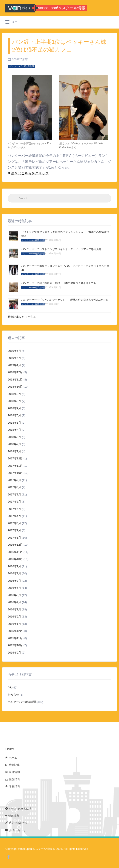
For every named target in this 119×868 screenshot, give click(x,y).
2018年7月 (14, 408)
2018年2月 (14, 444)
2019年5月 (14, 358)
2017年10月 (15, 473)
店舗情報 (15, 779)
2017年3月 (14, 523)
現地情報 (14, 772)
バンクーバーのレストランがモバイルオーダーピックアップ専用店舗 (61, 249)
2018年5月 (14, 423)
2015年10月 (15, 645)
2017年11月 (15, 466)
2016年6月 (14, 588)
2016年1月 (14, 624)
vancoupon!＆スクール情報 (62, 8)
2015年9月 (14, 653)
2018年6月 (14, 415)
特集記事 (14, 765)
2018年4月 (14, 430)
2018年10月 (15, 387)
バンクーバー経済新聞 (22, 702)
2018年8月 (14, 401)
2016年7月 (14, 581)
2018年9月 (14, 394)
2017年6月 (14, 502)
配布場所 (14, 816)
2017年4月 (14, 516)
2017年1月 (14, 538)
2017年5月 (14, 509)
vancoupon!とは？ (20, 808)
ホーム (13, 758)
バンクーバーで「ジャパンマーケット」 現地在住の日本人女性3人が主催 (65, 300)
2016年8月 (14, 573)
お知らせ (13, 695)
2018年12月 (15, 372)
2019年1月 (14, 365)
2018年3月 (14, 437)
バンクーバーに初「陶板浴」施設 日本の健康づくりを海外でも (59, 283)
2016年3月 (14, 609)
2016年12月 (15, 545)
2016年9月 (14, 566)
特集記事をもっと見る (22, 317)
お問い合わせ (17, 830)
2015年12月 (15, 631)
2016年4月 (14, 602)
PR (10, 688)
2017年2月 (14, 530)
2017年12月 (15, 458)
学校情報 (15, 786)
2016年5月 (14, 595)
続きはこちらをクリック (28, 173)
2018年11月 (15, 380)
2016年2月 (14, 617)
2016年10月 (15, 559)
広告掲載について (20, 823)
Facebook (8, 857)
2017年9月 (14, 480)
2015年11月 (15, 638)
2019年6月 (14, 351)
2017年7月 (14, 494)
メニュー (15, 22)
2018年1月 (14, 451)
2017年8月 (14, 487)
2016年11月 (15, 552)
